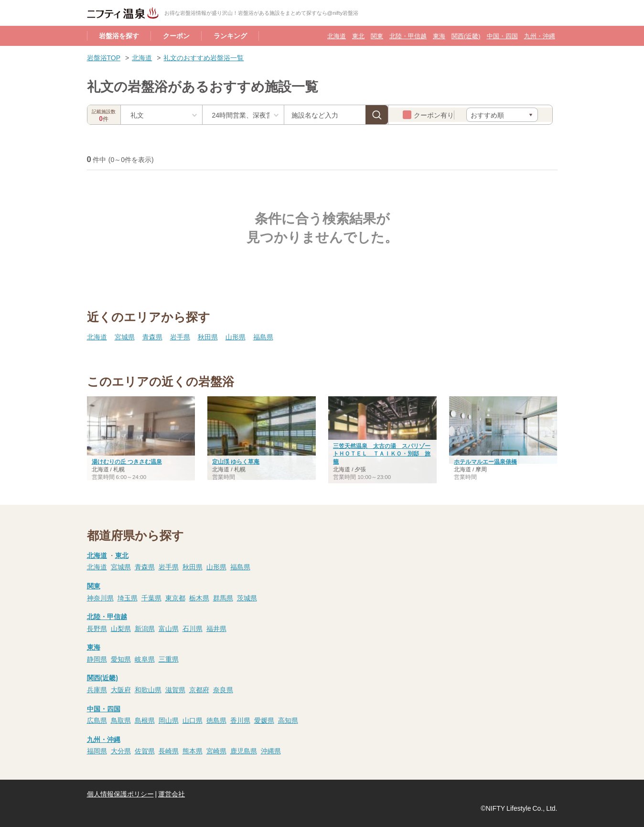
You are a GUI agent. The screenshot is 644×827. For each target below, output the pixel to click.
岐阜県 (145, 659)
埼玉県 (128, 598)
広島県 (97, 720)
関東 (377, 36)
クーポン (176, 35)
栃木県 (199, 598)
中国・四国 (502, 36)
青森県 (152, 337)
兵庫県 (97, 689)
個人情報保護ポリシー (120, 794)
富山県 (169, 628)
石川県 (193, 628)
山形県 (236, 337)
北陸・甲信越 (408, 36)
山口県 (193, 720)
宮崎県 (216, 751)
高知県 (288, 720)
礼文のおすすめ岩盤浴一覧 (204, 57)
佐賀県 (145, 751)
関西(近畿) (466, 36)
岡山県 (169, 720)
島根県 (145, 720)
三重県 (169, 659)
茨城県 (247, 598)
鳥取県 (121, 720)
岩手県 (180, 337)
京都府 (199, 689)
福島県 (263, 337)
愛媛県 (264, 720)
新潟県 (145, 628)
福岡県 (97, 751)
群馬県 (223, 598)
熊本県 (193, 751)
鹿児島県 (244, 751)
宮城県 (125, 337)
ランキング (230, 35)
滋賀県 (175, 689)
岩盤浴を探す (119, 35)
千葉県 (151, 598)
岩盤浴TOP (104, 57)
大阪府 (121, 689)
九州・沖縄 (540, 36)
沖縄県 (271, 751)
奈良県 (223, 689)
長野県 (97, 628)
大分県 (121, 751)
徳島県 (216, 720)
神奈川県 (100, 598)
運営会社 (172, 794)
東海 (439, 36)
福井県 (216, 628)
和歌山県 (148, 689)
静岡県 (97, 659)
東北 (358, 36)
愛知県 (121, 659)
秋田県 (208, 337)
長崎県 (169, 751)
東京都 (175, 598)
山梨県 (121, 628)
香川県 (240, 720)
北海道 (337, 36)
